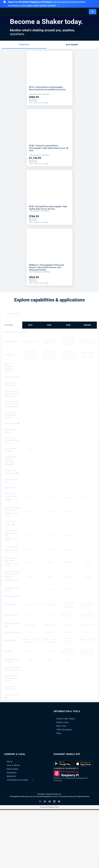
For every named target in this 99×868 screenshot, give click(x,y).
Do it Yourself (72, 45)
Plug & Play (24, 44)
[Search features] (50, 313)
